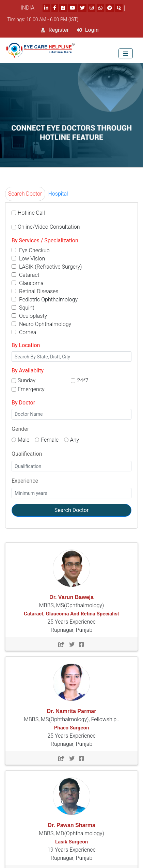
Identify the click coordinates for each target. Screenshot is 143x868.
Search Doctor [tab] (25, 194)
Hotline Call (31, 213)
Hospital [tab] (58, 194)
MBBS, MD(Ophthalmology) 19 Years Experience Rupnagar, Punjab (71, 842)
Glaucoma (28, 283)
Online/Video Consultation (49, 227)
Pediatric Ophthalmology (45, 300)
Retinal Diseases (35, 291)
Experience (25, 481)
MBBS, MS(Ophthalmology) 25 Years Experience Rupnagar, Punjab (71, 614)
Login (88, 30)
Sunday (27, 380)
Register (55, 30)
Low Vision (28, 259)
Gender (20, 429)
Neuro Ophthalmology (41, 324)
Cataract (26, 275)
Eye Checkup (31, 250)
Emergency (31, 389)
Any (75, 440)
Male (23, 440)
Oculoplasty (29, 316)
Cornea (24, 332)
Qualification (27, 454)
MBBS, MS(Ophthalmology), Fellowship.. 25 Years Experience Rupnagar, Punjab (71, 728)
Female (50, 440)
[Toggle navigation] (126, 53)
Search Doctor (72, 510)
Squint (23, 308)
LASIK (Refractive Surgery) (47, 267)
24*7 (83, 380)
